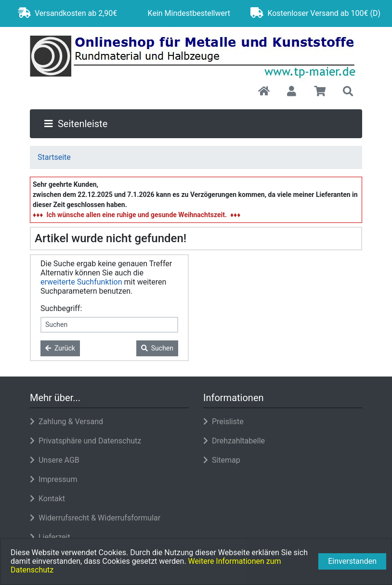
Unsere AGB (55, 460)
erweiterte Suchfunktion (81, 282)
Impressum (53, 479)
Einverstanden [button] (352, 561)
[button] (292, 92)
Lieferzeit (50, 537)
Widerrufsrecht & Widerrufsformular (95, 518)
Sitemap (222, 460)
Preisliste (223, 422)
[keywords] (109, 325)
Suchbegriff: (61, 308)
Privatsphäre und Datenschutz (85, 441)
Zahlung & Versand (66, 422)
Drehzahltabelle (234, 441)
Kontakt (47, 499)
